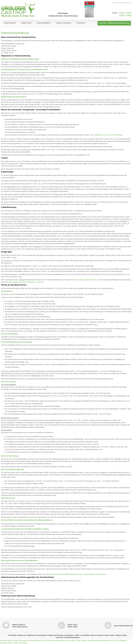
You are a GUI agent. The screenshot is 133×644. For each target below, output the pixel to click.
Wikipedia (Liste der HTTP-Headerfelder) (109, 135)
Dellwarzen (39, 641)
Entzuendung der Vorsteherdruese (55, 641)
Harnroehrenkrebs (6, 641)
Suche (115, 3)
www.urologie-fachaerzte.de (123, 626)
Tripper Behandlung (20, 643)
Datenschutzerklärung (72, 637)
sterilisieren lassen (6, 643)
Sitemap (121, 3)
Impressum (128, 3)
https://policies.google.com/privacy (86, 280)
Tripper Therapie (82, 641)
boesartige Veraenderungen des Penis (101, 641)
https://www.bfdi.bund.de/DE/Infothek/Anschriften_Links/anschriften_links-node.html (77, 574)
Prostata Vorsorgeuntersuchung (24, 641)
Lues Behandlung (121, 641)
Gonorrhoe (72, 641)
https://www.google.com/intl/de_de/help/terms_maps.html (24, 282)
